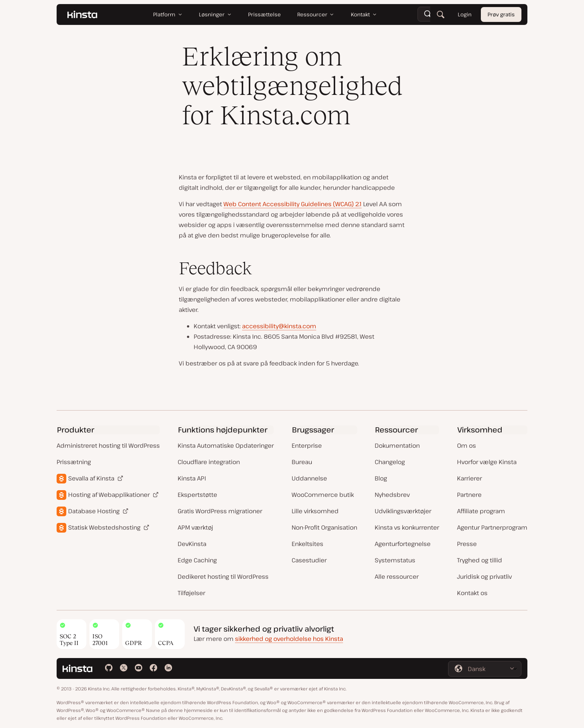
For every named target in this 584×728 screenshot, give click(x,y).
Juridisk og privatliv (484, 577)
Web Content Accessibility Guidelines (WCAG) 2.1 (293, 204)
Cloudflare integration (209, 462)
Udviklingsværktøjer (403, 511)
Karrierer (469, 478)
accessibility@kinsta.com (279, 326)
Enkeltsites (307, 544)
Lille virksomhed (315, 511)
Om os (466, 446)
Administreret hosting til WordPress (108, 446)
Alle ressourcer (397, 577)
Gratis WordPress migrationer (220, 511)
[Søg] (441, 15)
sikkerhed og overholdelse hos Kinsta (289, 639)
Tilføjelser (191, 593)
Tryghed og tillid (480, 560)
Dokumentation (397, 446)
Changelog (390, 462)
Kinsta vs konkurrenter (407, 527)
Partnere (469, 495)
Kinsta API (192, 478)
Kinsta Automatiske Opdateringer (226, 446)
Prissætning (74, 462)
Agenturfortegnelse (403, 544)
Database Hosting (94, 511)
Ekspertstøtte (197, 495)
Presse (467, 544)
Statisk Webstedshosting (104, 527)
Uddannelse (309, 478)
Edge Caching (197, 560)
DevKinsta (192, 544)
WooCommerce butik (323, 495)
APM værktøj (195, 527)
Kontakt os (472, 593)
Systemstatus (395, 560)
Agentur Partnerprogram (492, 527)
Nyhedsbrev (392, 495)
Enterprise (307, 446)
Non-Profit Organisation (324, 527)
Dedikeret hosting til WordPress (223, 577)
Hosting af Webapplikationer (109, 495)
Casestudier (309, 560)
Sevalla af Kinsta (91, 478)
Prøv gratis (501, 15)
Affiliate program (481, 511)
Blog (381, 478)
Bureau (302, 462)
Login (465, 15)
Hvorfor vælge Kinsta (487, 462)
